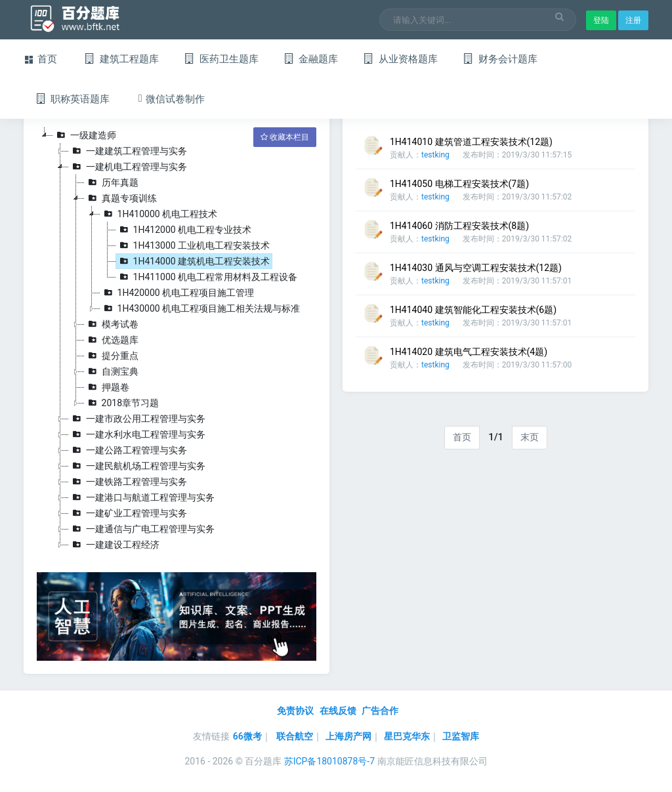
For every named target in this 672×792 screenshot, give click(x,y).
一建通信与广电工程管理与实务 (142, 529)
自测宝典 (112, 371)
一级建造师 (85, 135)
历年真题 (112, 182)
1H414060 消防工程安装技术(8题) (459, 226)
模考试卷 (112, 324)
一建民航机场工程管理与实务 (137, 466)
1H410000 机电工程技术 (159, 214)
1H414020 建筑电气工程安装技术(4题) (469, 352)
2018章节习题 (122, 403)
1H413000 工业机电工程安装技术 (193, 245)
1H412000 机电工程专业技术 (184, 230)
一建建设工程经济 (114, 545)
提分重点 (112, 356)
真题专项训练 (121, 198)
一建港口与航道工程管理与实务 (142, 497)
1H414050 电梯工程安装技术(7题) (459, 184)
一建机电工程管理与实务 (128, 167)
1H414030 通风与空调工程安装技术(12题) (476, 268)
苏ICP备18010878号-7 (329, 761)
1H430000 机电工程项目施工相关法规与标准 (200, 308)
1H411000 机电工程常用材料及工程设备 (207, 277)
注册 (633, 20)
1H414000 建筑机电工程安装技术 (193, 261)
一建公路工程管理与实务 (128, 450)
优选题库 (112, 340)
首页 (462, 437)
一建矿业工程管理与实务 (128, 513)
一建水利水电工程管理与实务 (137, 434)
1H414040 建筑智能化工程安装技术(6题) (473, 310)
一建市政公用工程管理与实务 (137, 419)
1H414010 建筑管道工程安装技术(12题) (471, 142)
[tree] (177, 340)
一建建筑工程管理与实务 (128, 151)
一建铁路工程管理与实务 (128, 482)
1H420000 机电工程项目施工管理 (178, 293)
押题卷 (107, 387)
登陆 (601, 20)
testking (435, 155)
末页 (530, 437)
